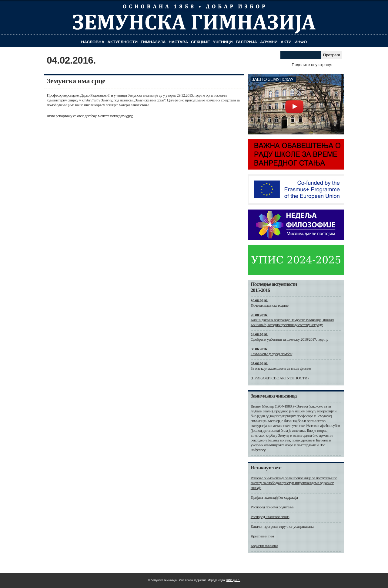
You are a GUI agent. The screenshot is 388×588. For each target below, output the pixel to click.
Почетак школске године (270, 305)
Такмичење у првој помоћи (271, 354)
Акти (286, 42)
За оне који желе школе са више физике (281, 368)
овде (130, 116)
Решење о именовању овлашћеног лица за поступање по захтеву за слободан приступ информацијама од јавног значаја (294, 483)
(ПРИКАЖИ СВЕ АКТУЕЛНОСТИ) (280, 378)
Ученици (223, 42)
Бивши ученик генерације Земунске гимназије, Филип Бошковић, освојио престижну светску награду (292, 322)
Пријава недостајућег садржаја (274, 497)
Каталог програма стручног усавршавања (283, 526)
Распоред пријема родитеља (272, 507)
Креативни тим (262, 536)
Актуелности (122, 42)
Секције (200, 42)
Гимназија (153, 42)
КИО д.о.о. (233, 580)
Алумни (269, 42)
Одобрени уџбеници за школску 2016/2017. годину (289, 339)
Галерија (246, 42)
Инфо (301, 42)
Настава (179, 42)
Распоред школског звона (270, 517)
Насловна (93, 42)
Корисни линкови (264, 546)
